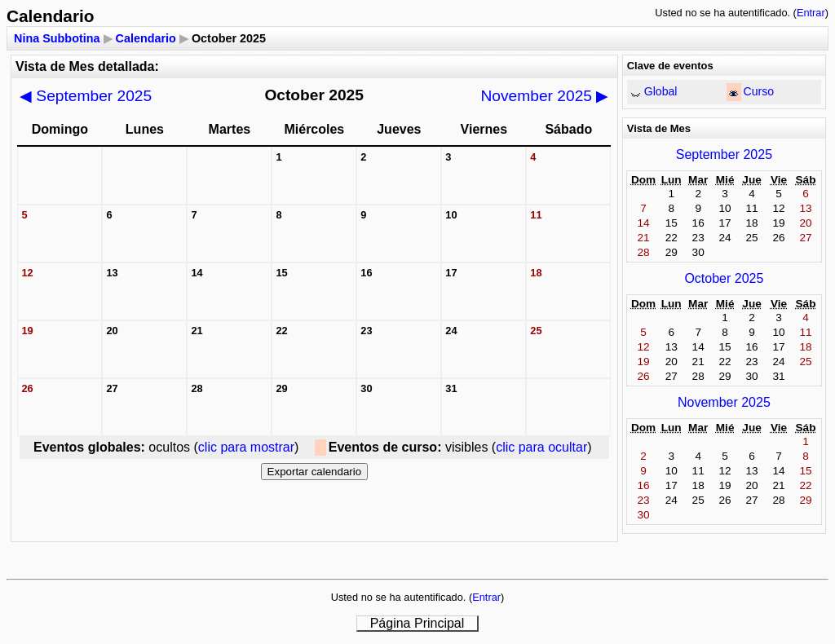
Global (661, 91)
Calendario (146, 38)
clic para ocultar (541, 447)
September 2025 (86, 96)
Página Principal (417, 623)
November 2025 (545, 96)
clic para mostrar (246, 447)
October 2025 (724, 278)
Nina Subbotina (57, 38)
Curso (759, 91)
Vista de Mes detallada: (87, 66)
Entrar (811, 13)
